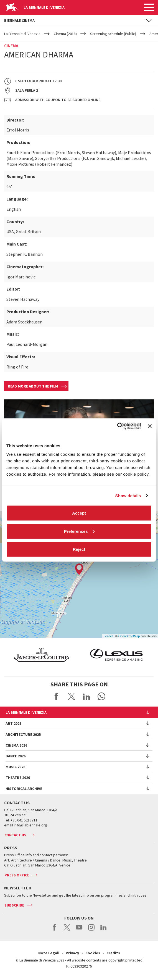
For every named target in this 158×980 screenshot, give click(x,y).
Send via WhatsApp (101, 696)
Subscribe (14, 905)
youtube (79, 930)
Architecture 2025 (23, 734)
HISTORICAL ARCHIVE (24, 789)
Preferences (79, 531)
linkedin (104, 930)
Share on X (72, 696)
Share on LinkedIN (86, 696)
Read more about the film (33, 386)
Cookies (93, 953)
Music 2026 (15, 767)
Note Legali (49, 953)
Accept (79, 513)
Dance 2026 (16, 756)
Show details (128, 495)
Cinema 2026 (16, 745)
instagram (91, 930)
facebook (55, 930)
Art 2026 (13, 723)
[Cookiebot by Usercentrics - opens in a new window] (117, 426)
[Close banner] (150, 426)
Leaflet (108, 636)
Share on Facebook (57, 696)
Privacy (72, 953)
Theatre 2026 (18, 778)
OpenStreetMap (129, 636)
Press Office (17, 875)
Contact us (15, 835)
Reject (79, 549)
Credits (113, 953)
